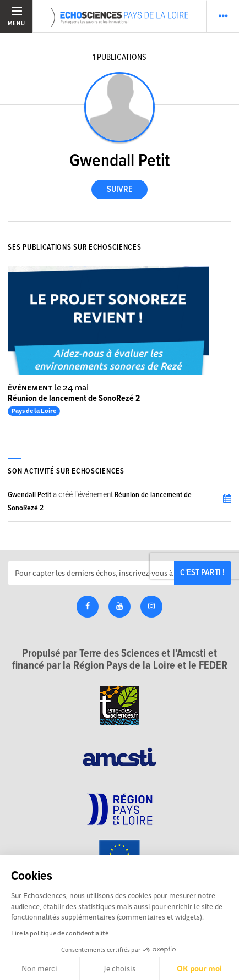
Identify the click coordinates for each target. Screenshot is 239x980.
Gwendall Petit (29, 495)
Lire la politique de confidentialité (60, 933)
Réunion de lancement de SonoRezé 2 (74, 398)
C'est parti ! (202, 573)
